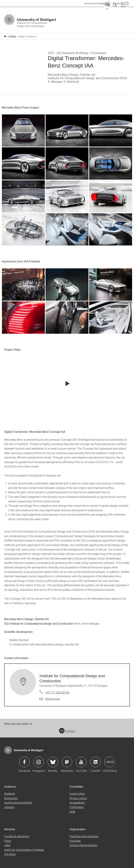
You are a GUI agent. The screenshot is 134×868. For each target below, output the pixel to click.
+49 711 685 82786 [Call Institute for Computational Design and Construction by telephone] (57, 690)
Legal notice (77, 791)
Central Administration (83, 843)
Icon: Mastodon (67, 760)
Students (10, 791)
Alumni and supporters (18, 800)
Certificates (77, 805)
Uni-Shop (10, 852)
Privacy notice (78, 796)
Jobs (7, 843)
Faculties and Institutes (84, 834)
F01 (118, 3)
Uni (95, 3)
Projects (10, 35)
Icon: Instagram (39, 760)
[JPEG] (23, 128)
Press (8, 838)
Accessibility (77, 800)
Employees (11, 796)
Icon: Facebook (24, 760)
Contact (67, 728)
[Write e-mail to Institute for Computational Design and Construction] (50, 696)
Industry (9, 805)
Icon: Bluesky (53, 760)
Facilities (75, 838)
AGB (72, 809)
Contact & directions (17, 834)
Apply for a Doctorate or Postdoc (24, 847)
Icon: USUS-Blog (110, 760)
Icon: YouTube (81, 760)
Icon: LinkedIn (95, 760)
